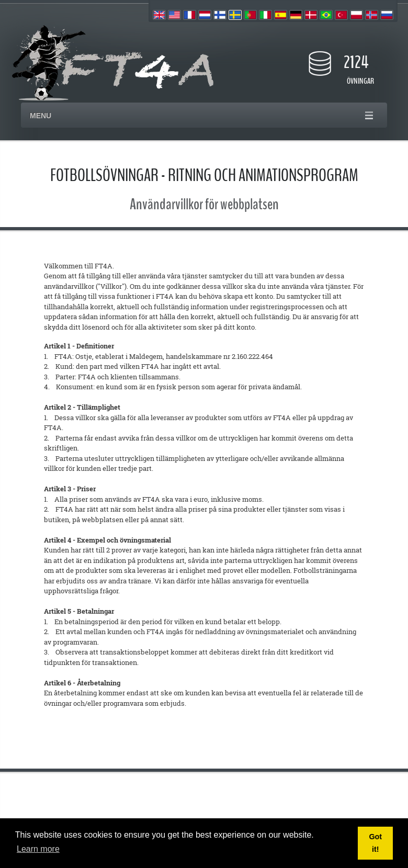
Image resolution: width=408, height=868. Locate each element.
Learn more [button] (38, 849)
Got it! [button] (375, 843)
